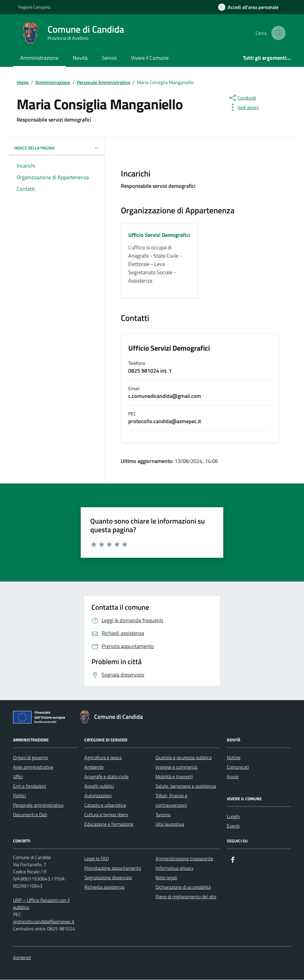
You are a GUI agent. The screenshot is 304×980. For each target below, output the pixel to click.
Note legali (166, 878)
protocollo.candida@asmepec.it (44, 922)
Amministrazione (39, 58)
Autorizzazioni (98, 796)
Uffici (18, 777)
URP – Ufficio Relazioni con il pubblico (41, 904)
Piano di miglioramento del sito (186, 897)
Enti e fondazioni (30, 786)
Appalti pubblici (99, 786)
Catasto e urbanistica (105, 805)
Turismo (163, 815)
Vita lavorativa (170, 824)
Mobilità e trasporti (174, 777)
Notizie (234, 758)
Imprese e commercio (176, 767)
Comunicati (238, 767)
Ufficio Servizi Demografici (169, 348)
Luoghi (233, 817)
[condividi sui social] (242, 98)
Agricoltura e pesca (103, 758)
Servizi (109, 58)
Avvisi (233, 777)
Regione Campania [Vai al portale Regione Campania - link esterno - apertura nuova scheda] (34, 7)
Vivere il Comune (150, 58)
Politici (19, 796)
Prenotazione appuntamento (113, 868)
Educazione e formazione (109, 824)
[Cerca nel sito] (278, 33)
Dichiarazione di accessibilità (183, 887)
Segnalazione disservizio (108, 878)
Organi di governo (30, 758)
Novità (80, 58)
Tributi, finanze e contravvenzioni (171, 801)
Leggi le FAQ (97, 859)
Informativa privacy (175, 868)
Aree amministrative (33, 767)
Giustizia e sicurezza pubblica (184, 758)
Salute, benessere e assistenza (186, 786)
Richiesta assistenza (104, 887)
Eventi (233, 826)
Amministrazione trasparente (184, 859)
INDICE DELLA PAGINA (57, 148)
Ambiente (94, 767)
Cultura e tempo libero (106, 815)
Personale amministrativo (38, 805)
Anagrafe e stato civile (106, 777)
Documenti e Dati (30, 815)
